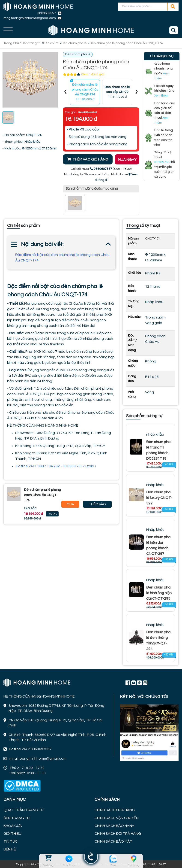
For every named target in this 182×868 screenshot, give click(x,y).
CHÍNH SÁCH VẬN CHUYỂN (117, 818)
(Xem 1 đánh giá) (93, 74)
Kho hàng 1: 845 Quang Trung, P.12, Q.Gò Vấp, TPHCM (60, 446)
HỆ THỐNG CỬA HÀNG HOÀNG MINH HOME (43, 425)
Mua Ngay (70, 505)
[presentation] (66, 92)
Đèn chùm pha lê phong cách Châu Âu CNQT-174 (126, 43)
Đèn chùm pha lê (74, 43)
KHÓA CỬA (13, 826)
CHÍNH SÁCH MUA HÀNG (115, 810)
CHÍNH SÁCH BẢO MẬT (113, 841)
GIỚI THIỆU (12, 834)
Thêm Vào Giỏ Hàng (97, 505)
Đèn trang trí (31, 43)
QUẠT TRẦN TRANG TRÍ (24, 810)
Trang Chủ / (12, 43)
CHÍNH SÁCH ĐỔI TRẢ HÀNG (118, 834)
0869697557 (47, 13)
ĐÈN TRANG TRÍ (17, 818)
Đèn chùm (51, 43)
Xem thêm (161, 96)
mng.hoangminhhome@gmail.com (30, 18)
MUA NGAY (127, 160)
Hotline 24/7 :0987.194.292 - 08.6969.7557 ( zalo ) (56, 466)
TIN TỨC (10, 841)
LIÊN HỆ (10, 849)
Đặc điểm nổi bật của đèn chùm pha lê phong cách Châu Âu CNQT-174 (62, 258)
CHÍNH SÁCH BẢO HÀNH (114, 826)
